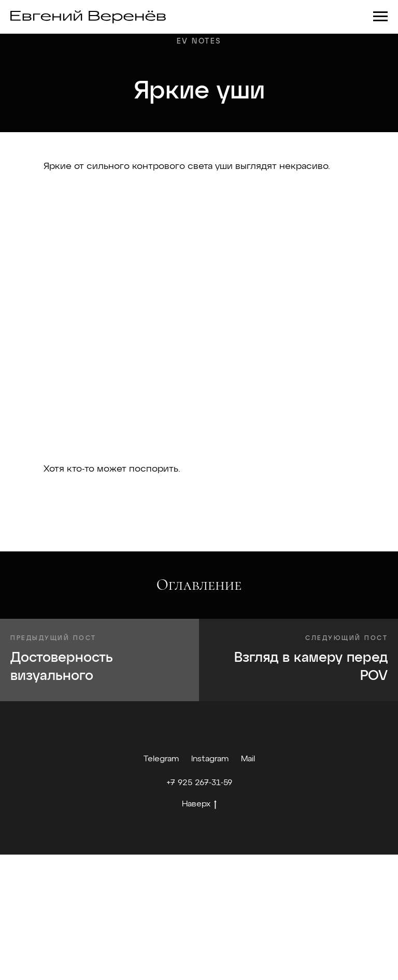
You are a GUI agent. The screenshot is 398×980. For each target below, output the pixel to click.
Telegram (161, 759)
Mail (248, 759)
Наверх (199, 805)
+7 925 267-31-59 (199, 783)
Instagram (210, 759)
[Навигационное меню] (380, 17)
